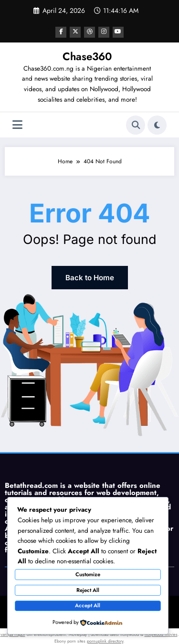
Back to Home (90, 276)
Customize (88, 574)
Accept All (88, 605)
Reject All (88, 590)
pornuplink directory (105, 638)
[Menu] (17, 124)
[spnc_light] (157, 124)
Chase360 (87, 55)
